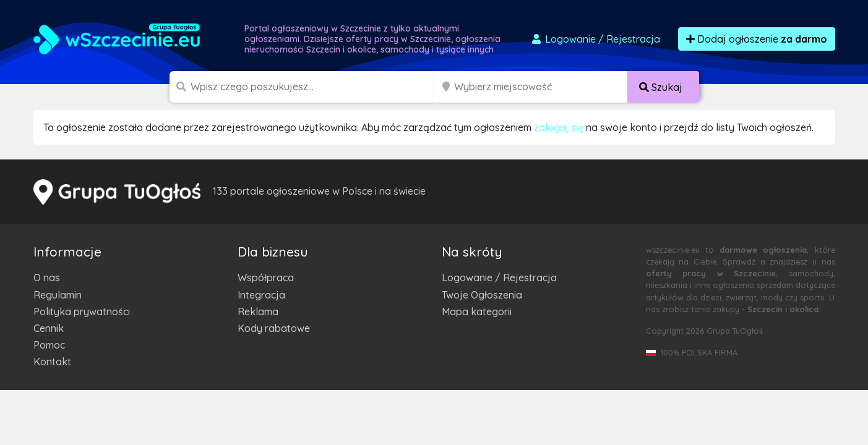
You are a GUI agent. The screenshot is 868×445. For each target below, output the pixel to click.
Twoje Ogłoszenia (482, 295)
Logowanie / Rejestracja (499, 278)
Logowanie (595, 39)
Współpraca (266, 278)
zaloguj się (559, 127)
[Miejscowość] (541, 87)
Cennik (49, 328)
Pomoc (49, 345)
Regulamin (58, 295)
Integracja (261, 295)
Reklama (258, 311)
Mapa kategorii (477, 311)
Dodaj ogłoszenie (757, 39)
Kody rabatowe (274, 328)
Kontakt (52, 362)
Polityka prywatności (82, 311)
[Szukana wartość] (313, 87)
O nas (47, 278)
